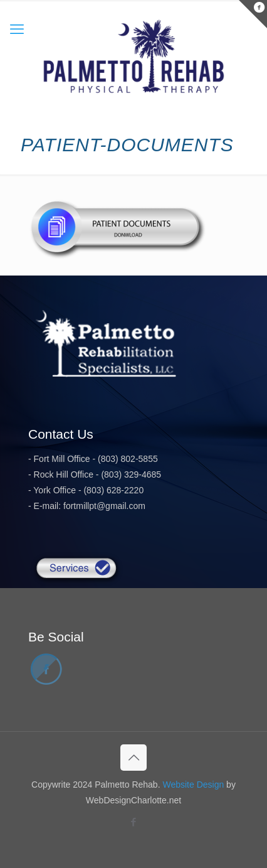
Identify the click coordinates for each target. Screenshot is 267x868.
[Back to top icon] (133, 758)
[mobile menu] (17, 29)
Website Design (193, 785)
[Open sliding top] (253, 14)
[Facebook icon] (134, 822)
